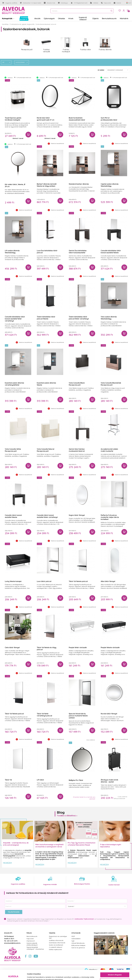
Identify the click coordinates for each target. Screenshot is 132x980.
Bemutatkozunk (32, 936)
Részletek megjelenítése (36, 976)
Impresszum (31, 941)
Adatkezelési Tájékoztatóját (84, 919)
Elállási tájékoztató (55, 949)
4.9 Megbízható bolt (79, 3)
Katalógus (63, 3)
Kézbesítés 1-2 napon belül (31, 3)
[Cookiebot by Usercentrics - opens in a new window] (13, 976)
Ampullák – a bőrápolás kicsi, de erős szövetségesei (16, 844)
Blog (61, 812)
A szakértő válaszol (56, 947)
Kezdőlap (5, 24)
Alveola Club (50, 3)
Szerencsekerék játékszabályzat (32, 944)
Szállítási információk (56, 940)
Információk (76, 933)
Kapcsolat (106, 3)
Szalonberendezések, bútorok (46, 24)
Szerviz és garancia (78, 948)
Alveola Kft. (8, 933)
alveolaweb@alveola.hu (12, 943)
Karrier (117, 3)
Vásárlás (52, 933)
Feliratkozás (14, 912)
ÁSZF (73, 936)
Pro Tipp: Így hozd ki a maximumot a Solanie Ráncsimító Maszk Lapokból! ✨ (82, 845)
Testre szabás (115, 971)
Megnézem (7, 863)
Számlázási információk (57, 943)
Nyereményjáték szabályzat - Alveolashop (35, 948)
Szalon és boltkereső (56, 945)
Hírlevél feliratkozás (78, 943)
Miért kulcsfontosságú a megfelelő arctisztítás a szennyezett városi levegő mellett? (49, 847)
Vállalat (94, 3)
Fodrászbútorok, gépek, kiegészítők (22, 24)
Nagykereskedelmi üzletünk (104, 933)
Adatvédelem (76, 939)
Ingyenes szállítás (10, 3)
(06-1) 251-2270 (12, 941)
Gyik (73, 941)
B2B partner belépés (78, 945)
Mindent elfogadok (115, 965)
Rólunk (29, 933)
